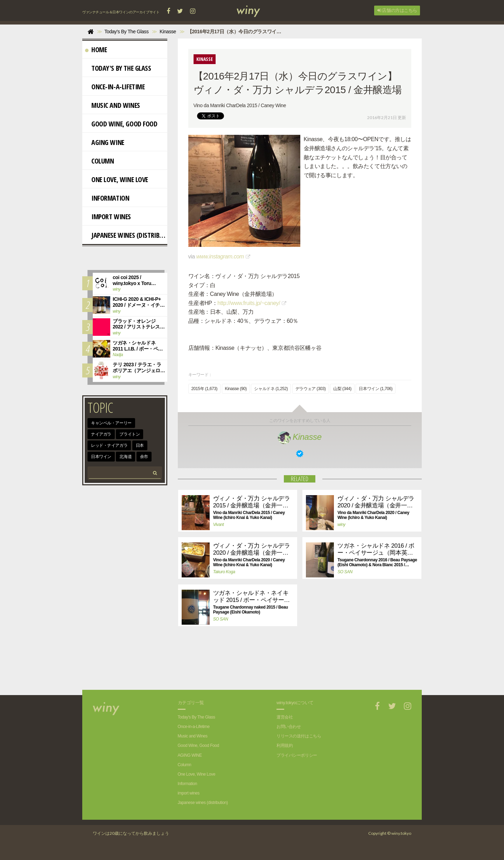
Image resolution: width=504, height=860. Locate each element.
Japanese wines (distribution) (126, 235)
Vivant (219, 525)
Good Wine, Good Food (121, 124)
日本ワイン (101, 457)
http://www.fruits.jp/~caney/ (249, 303)
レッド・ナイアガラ (109, 445)
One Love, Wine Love (117, 179)
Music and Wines (113, 105)
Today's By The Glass (118, 68)
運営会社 (285, 717)
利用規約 (285, 745)
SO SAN (345, 572)
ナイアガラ (101, 434)
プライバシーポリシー (297, 755)
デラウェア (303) (311, 389)
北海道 (125, 457)
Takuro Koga (224, 572)
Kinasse (300, 437)
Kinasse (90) (236, 389)
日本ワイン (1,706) (376, 389)
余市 (144, 457)
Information (107, 198)
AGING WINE (105, 142)
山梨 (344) (342, 389)
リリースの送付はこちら (299, 736)
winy (341, 525)
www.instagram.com (220, 256)
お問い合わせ (289, 727)
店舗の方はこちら (397, 10)
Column (99, 161)
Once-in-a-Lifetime (115, 87)
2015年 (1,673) (205, 389)
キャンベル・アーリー (111, 423)
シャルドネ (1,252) (271, 389)
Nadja (118, 355)
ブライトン (129, 434)
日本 (140, 445)
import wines (108, 217)
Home (96, 50)
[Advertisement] (294, 665)
